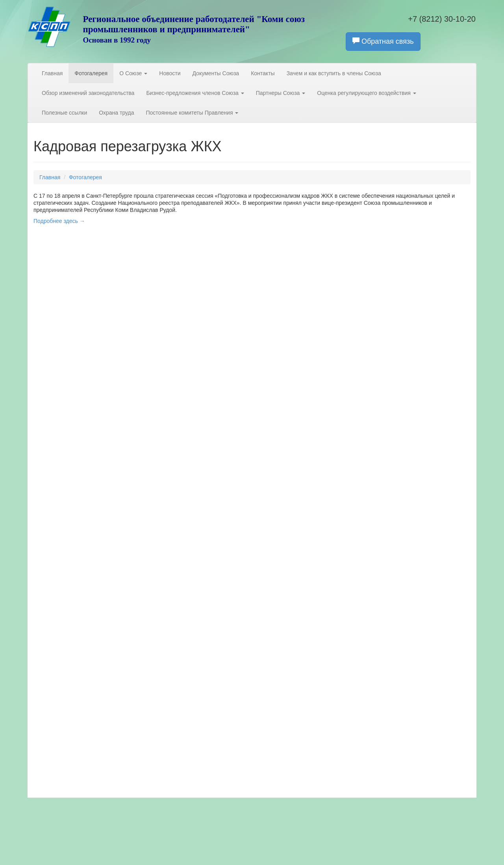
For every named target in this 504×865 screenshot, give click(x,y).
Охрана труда (116, 113)
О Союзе (133, 73)
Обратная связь (383, 41)
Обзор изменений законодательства (88, 93)
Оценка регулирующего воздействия (366, 93)
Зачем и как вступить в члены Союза (334, 73)
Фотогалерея (91, 73)
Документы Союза (216, 73)
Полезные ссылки (64, 113)
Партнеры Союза (281, 93)
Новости (170, 73)
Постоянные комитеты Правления (192, 113)
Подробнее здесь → (59, 221)
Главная (52, 73)
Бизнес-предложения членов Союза (195, 93)
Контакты (263, 73)
